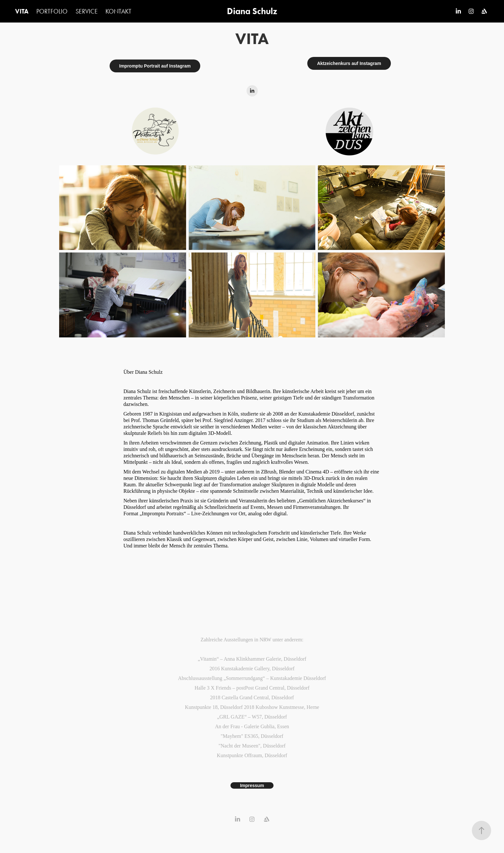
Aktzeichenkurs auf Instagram (349, 63)
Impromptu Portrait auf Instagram (155, 66)
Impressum (252, 785)
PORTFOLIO (52, 11)
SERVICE (87, 11)
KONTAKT (118, 11)
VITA (22, 11)
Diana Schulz (252, 11)
